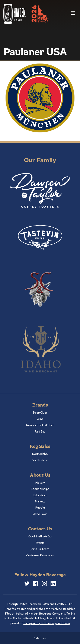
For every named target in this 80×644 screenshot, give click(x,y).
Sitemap (40, 638)
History (40, 483)
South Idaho (40, 460)
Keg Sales (40, 446)
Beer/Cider (40, 412)
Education (40, 495)
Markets (40, 501)
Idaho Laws (40, 514)
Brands (40, 405)
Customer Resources (40, 555)
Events (40, 543)
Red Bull (40, 431)
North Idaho (40, 454)
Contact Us (40, 529)
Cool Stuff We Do (40, 536)
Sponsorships (40, 489)
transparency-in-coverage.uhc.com (47, 623)
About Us (40, 475)
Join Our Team (40, 549)
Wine (40, 419)
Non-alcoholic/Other (40, 425)
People (40, 508)
